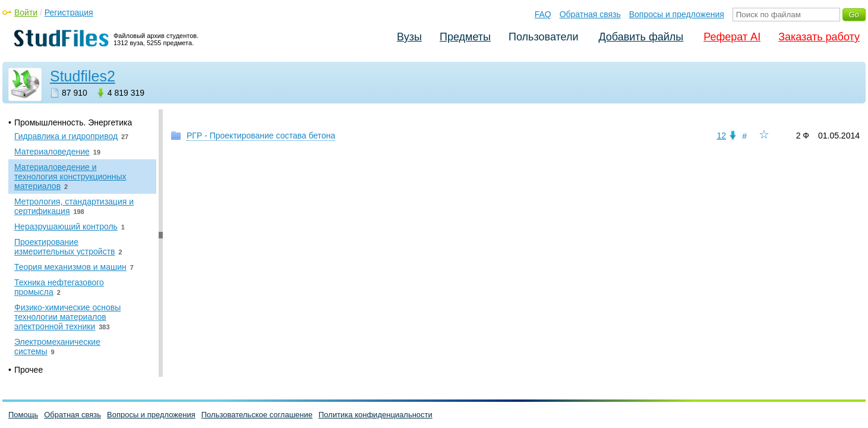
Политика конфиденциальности (375, 415)
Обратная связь (590, 14)
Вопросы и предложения (677, 14)
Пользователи (543, 37)
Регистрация (69, 12)
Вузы (409, 37)
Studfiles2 (83, 76)
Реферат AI (732, 37)
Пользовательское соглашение (257, 415)
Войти (26, 12)
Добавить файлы (641, 37)
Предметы (465, 37)
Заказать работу (819, 37)
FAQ (543, 14)
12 (721, 136)
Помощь (23, 415)
